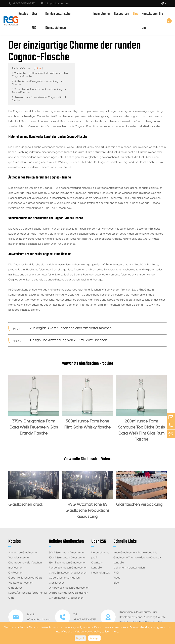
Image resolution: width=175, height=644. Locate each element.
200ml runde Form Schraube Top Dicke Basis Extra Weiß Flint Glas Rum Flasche (141, 430)
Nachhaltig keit (100, 573)
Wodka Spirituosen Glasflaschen (68, 593)
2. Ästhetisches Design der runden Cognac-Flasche (38, 83)
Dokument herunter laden (129, 568)
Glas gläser (15, 588)
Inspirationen (102, 14)
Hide (38, 68)
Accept (94, 638)
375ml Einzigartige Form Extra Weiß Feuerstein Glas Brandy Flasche (34, 427)
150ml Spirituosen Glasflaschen (68, 563)
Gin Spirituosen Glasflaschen (66, 598)
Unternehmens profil (100, 555)
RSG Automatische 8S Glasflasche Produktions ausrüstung (87, 510)
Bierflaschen (16, 568)
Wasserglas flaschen (21, 583)
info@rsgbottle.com (55, 3)
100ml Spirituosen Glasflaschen (68, 558)
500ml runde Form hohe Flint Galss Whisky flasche (87, 424)
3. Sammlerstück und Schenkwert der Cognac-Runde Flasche (40, 91)
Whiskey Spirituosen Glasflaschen (69, 588)
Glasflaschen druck (26, 504)
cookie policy (93, 632)
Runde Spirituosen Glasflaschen (68, 568)
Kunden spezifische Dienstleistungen (58, 21)
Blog (135, 14)
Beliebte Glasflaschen (66, 541)
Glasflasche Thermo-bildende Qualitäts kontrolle (137, 560)
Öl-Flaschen (16, 573)
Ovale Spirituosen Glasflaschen (68, 573)
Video (117, 578)
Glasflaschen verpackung (139, 504)
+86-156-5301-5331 (22, 3)
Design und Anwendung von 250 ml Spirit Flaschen (69, 340)
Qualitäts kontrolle (97, 565)
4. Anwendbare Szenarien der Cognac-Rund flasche (39, 99)
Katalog (23, 14)
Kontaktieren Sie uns (152, 21)
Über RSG (34, 21)
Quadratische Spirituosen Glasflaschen (64, 580)
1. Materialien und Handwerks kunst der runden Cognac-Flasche (40, 75)
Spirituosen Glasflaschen (23, 552)
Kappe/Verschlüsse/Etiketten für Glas (28, 595)
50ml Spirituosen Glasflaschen (67, 552)
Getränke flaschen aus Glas (25, 578)
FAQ (116, 573)
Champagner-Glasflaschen (25, 563)
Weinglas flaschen (19, 558)
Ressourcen (122, 14)
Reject (80, 638)
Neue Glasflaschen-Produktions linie (135, 552)
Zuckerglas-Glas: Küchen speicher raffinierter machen (71, 328)
